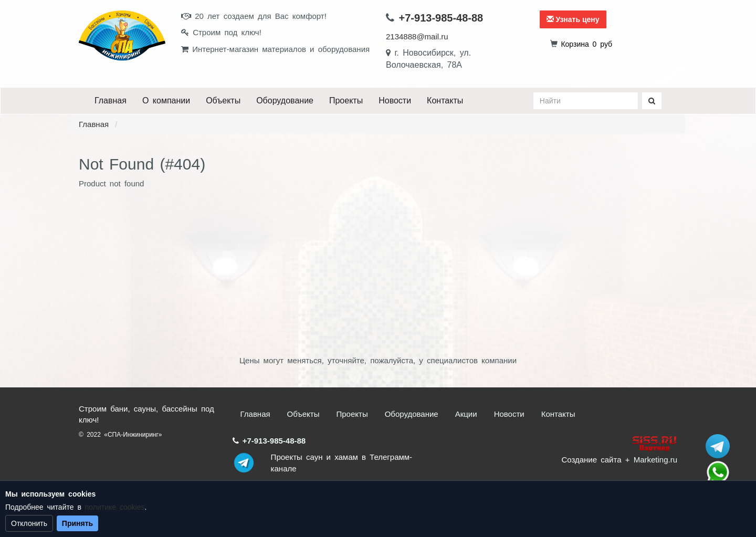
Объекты (223, 101)
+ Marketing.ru (651, 460)
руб (586, 44)
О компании (166, 101)
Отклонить (29, 523)
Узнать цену (573, 19)
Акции (466, 414)
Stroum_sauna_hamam (718, 446)
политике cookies (115, 507)
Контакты (445, 101)
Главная (111, 101)
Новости (395, 101)
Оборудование (285, 101)
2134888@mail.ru (417, 36)
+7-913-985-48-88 (441, 18)
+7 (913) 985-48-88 (718, 472)
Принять (77, 523)
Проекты (346, 101)
